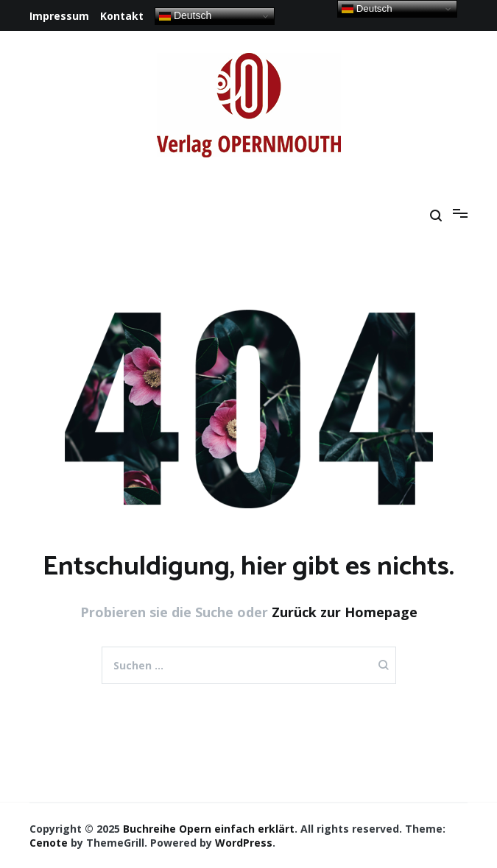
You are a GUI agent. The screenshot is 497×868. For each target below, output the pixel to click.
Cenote (49, 843)
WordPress (244, 843)
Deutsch (185, 16)
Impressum (59, 16)
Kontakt (122, 16)
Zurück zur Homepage (345, 612)
